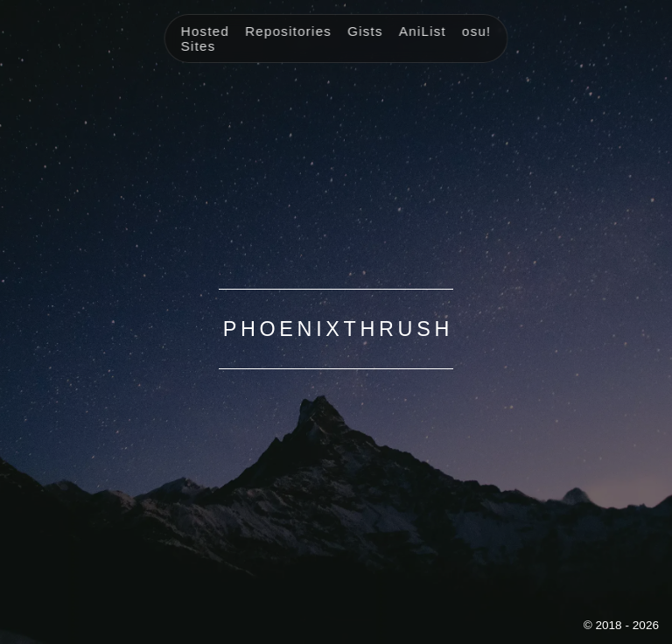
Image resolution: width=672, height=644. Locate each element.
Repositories (288, 31)
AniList (423, 31)
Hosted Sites (205, 38)
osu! (477, 31)
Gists (365, 31)
